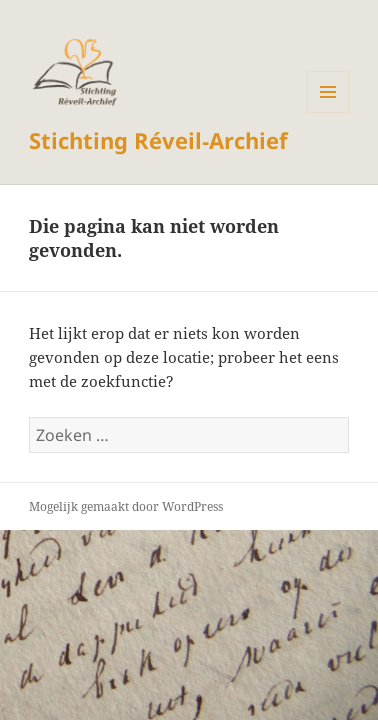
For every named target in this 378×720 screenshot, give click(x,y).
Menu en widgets (328, 112)
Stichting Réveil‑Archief (158, 140)
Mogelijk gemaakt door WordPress (126, 506)
